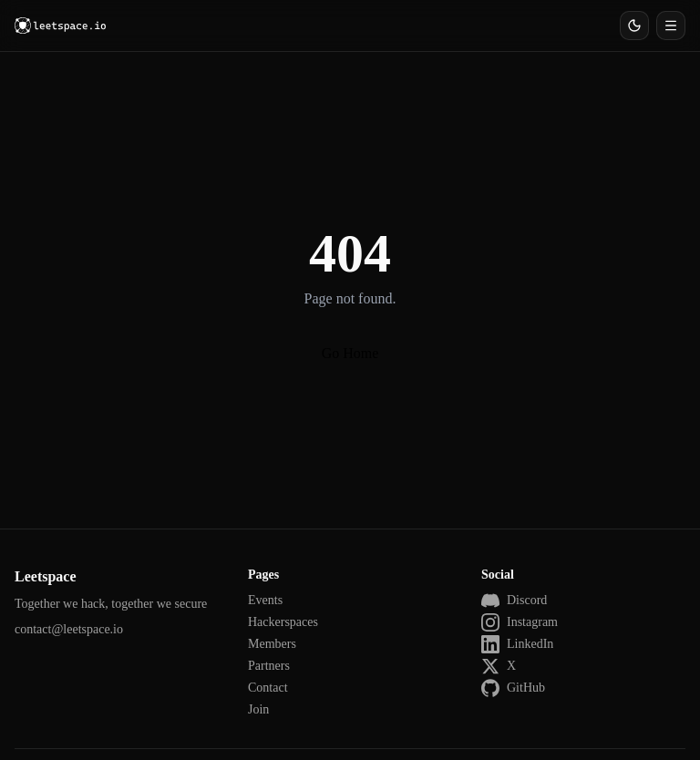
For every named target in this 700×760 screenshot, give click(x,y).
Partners (269, 666)
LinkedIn (517, 644)
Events (265, 600)
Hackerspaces (283, 622)
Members (272, 644)
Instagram (520, 622)
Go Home (350, 353)
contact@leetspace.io (69, 629)
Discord (514, 601)
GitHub (513, 688)
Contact (268, 688)
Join (258, 709)
